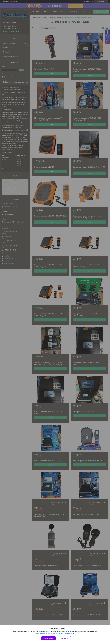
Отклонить (64, 638)
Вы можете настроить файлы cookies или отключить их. (54, 633)
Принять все (49, 638)
